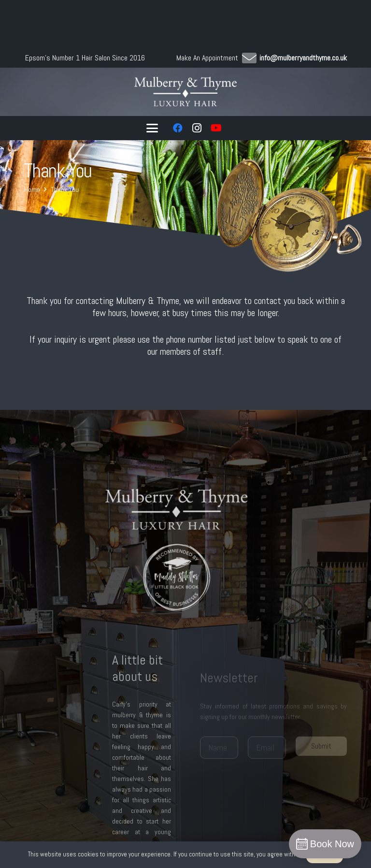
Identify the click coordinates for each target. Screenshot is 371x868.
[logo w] (186, 92)
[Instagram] (197, 128)
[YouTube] (216, 128)
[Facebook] (178, 128)
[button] (152, 128)
